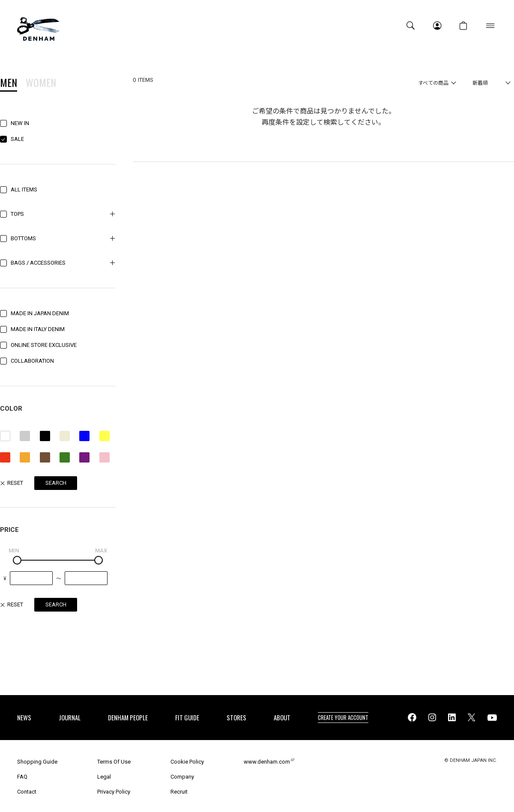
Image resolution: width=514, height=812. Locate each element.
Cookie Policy (187, 762)
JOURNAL (70, 717)
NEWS (24, 717)
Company (182, 777)
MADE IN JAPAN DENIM (40, 313)
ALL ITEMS (24, 190)
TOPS (17, 214)
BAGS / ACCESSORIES (38, 263)
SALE (17, 139)
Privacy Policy (114, 792)
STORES (236, 717)
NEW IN (20, 123)
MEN (9, 84)
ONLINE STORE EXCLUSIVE (44, 345)
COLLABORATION (32, 361)
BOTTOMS (23, 238)
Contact (27, 792)
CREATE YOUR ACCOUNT (343, 717)
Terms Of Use (114, 762)
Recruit (179, 792)
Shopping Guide (37, 762)
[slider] (17, 560)
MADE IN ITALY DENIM (38, 329)
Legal (104, 777)
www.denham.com (267, 762)
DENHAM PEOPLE (128, 717)
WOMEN (41, 84)
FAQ (22, 777)
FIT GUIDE (187, 717)
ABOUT (282, 717)
